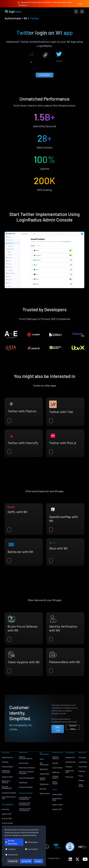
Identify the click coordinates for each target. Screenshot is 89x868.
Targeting (10, 849)
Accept (38, 861)
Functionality (32, 849)
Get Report (24, 5)
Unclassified (12, 855)
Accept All (26, 861)
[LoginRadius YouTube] (85, 859)
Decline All (13, 861)
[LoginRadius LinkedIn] (70, 859)
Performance (32, 842)
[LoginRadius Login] (76, 12)
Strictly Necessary (11, 842)
